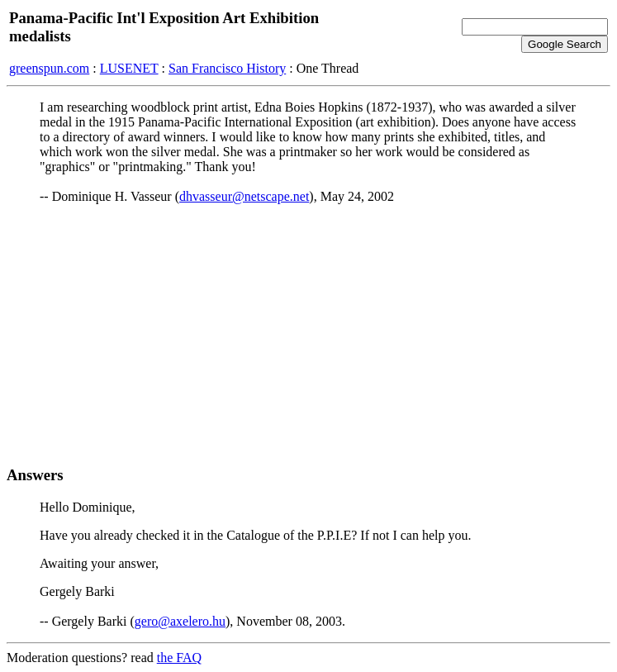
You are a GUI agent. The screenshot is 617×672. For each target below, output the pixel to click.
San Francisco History (227, 68)
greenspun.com (49, 68)
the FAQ (179, 658)
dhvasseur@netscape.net (244, 196)
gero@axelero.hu (180, 621)
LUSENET (129, 68)
